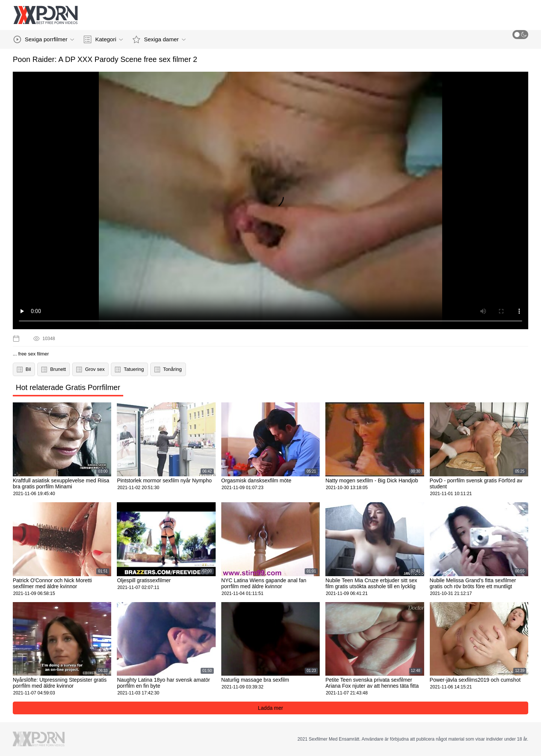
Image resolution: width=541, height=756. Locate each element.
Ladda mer (271, 708)
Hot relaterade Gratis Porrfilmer (68, 387)
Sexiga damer (159, 39)
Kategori (103, 39)
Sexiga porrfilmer (44, 39)
